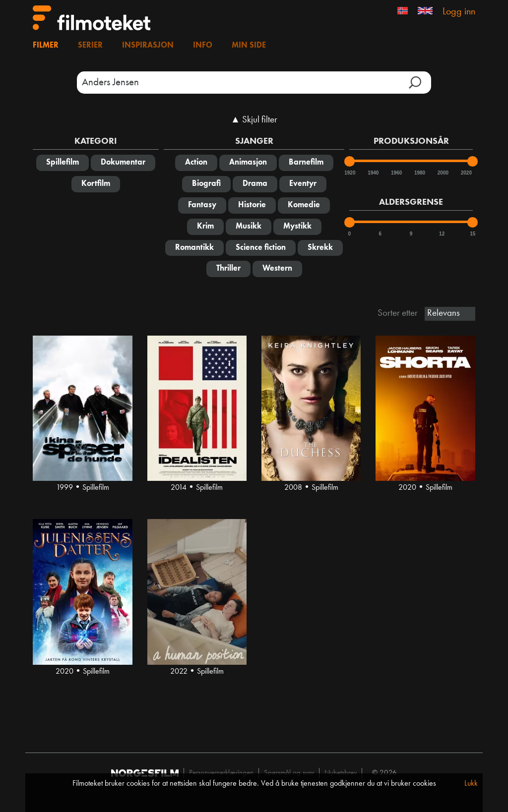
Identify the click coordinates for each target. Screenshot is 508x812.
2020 (466, 173)
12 (442, 234)
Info (203, 46)
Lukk (471, 784)
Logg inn (459, 12)
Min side (249, 46)
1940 (373, 173)
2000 (443, 173)
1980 (419, 173)
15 (473, 234)
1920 (349, 173)
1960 (396, 173)
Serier (90, 46)
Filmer (46, 46)
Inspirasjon (148, 46)
